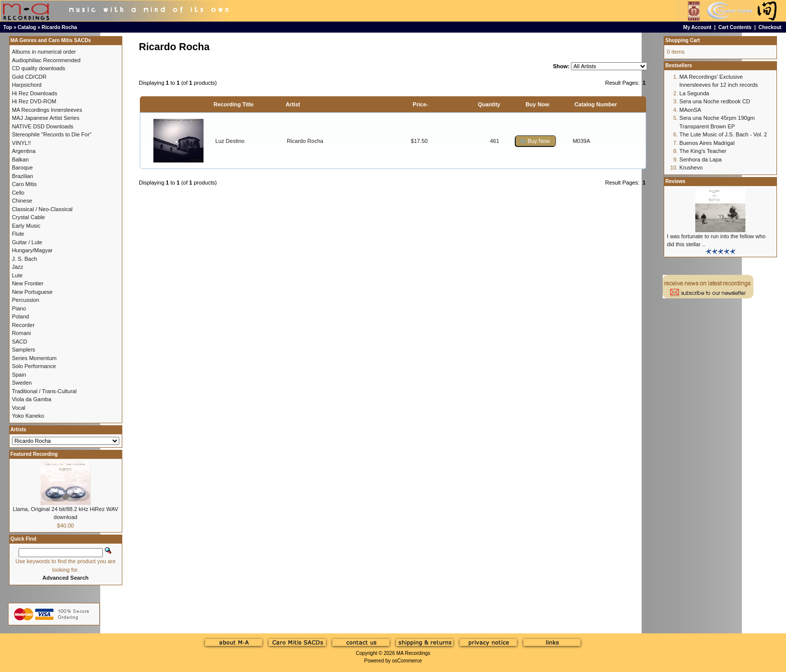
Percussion (26, 300)
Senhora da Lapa (700, 159)
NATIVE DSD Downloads (43, 126)
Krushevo (691, 167)
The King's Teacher (703, 151)
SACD (20, 342)
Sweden (22, 383)
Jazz (18, 267)
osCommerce (407, 661)
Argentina (24, 151)
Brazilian (23, 176)
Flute (18, 234)
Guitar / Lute (27, 242)
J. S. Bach (25, 259)
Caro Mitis (25, 184)
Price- (420, 104)
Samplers (24, 350)
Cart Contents (735, 27)
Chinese (22, 201)
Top (8, 27)
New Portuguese (32, 292)
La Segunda (694, 93)
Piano (19, 308)
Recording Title (234, 104)
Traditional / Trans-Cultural (44, 391)
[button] (535, 141)
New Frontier (28, 283)
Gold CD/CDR (29, 77)
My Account (697, 27)
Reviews (675, 181)
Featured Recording (34, 454)
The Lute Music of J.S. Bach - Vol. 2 (723, 134)
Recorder (23, 325)
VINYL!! (22, 143)
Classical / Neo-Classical (42, 209)
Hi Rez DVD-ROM (34, 101)
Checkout (770, 27)
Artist (293, 104)
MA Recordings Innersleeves (47, 110)
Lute (17, 275)
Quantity (489, 104)
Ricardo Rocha (59, 27)
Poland (21, 316)
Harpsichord (27, 85)
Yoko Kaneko (28, 416)
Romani (22, 333)
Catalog (27, 27)
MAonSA (690, 110)
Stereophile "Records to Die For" (52, 134)
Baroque (23, 167)
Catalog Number (596, 104)
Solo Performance (34, 366)
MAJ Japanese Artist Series (46, 118)
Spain (19, 375)
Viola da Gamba (32, 399)
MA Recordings (413, 653)
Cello (18, 193)
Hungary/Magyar (32, 250)
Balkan (21, 159)
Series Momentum (34, 358)
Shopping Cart (682, 40)
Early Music (26, 226)
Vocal (19, 408)
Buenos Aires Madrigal (707, 143)
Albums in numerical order (44, 52)
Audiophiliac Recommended (46, 60)
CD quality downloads (39, 68)
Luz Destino (230, 141)
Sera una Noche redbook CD (715, 101)
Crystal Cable (29, 217)
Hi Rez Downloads (35, 93)
